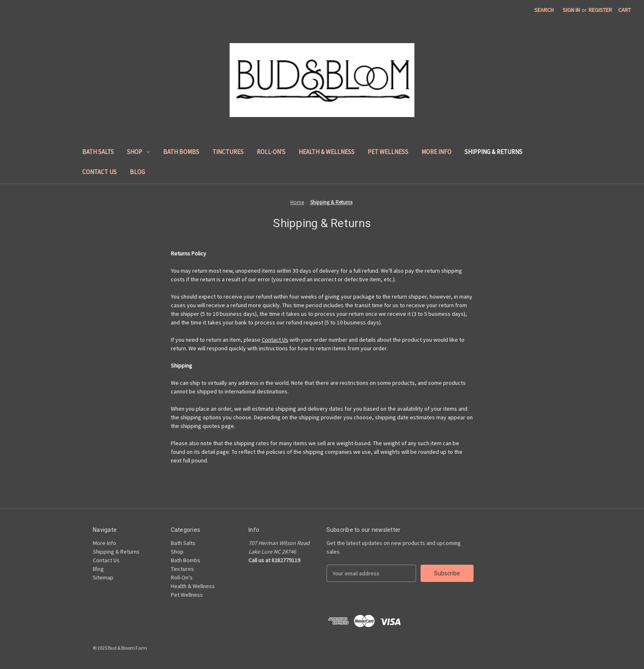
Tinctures (228, 152)
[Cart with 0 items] (624, 10)
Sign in (571, 10)
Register (600, 10)
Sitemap (103, 577)
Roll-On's (271, 152)
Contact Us (99, 172)
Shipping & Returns (493, 152)
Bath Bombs (181, 152)
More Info (436, 152)
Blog (137, 172)
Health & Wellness (327, 152)
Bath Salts (98, 152)
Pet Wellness (388, 152)
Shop (138, 152)
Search (544, 10)
